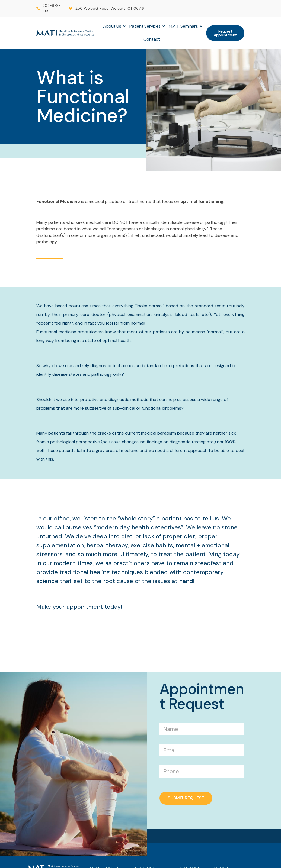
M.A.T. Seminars (184, 26)
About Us (113, 26)
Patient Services (146, 26)
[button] (225, 33)
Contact (152, 39)
